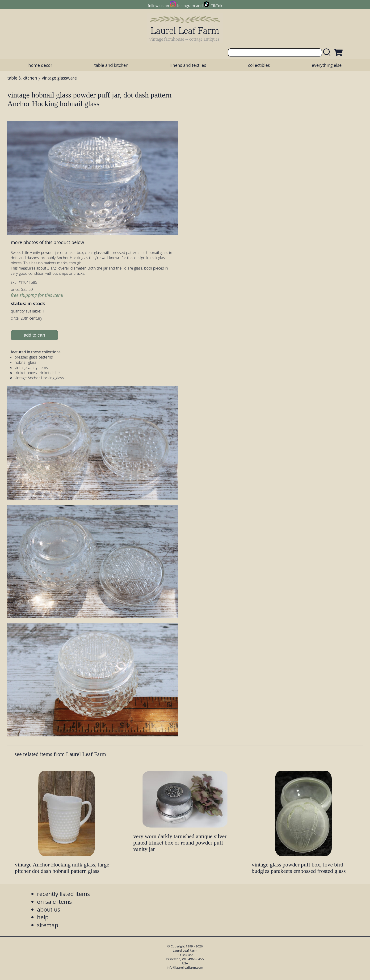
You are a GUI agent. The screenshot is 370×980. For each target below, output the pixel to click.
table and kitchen (111, 65)
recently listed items (63, 894)
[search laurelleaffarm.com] (328, 53)
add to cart (34, 335)
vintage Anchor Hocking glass (39, 378)
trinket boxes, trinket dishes (38, 373)
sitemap (48, 925)
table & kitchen (22, 78)
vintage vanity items (31, 367)
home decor (40, 65)
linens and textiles (188, 65)
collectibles (259, 65)
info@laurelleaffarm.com (185, 967)
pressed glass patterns (34, 357)
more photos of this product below (47, 242)
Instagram (186, 6)
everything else (327, 65)
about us (49, 909)
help (43, 917)
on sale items (55, 902)
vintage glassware (59, 78)
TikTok (217, 6)
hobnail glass (26, 362)
